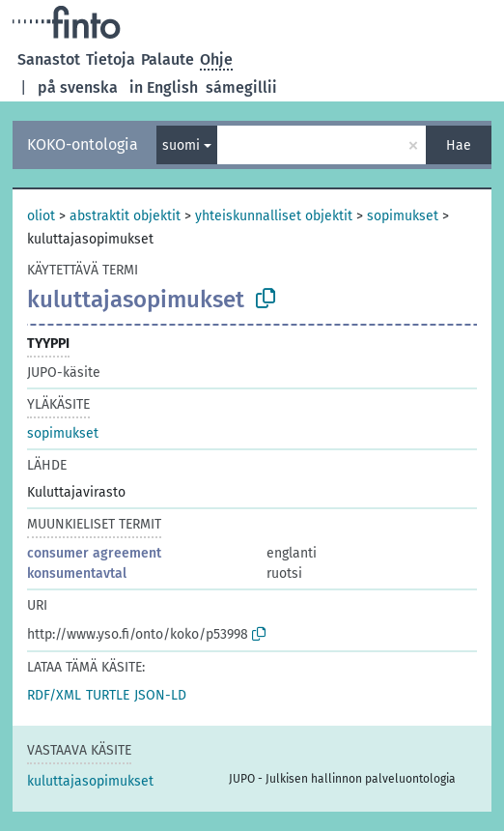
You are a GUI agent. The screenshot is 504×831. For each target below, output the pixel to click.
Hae (459, 145)
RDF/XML (54, 695)
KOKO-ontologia (83, 144)
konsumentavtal (77, 573)
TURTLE (108, 695)
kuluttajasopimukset (90, 781)
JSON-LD (160, 695)
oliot (41, 216)
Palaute (168, 59)
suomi (181, 145)
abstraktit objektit (125, 216)
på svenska (78, 87)
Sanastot (49, 59)
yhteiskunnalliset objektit (274, 216)
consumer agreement (94, 553)
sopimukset (403, 216)
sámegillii (241, 87)
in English (164, 87)
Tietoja (111, 59)
